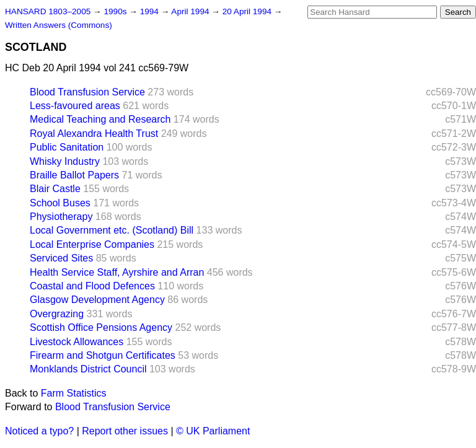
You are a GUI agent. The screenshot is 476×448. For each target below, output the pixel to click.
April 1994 (191, 11)
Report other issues (125, 431)
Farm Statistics (74, 393)
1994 (151, 11)
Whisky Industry (65, 161)
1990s (116, 11)
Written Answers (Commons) (59, 25)
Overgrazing (57, 314)
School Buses (60, 203)
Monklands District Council (88, 369)
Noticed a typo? (39, 431)
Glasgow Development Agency (97, 300)
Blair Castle (55, 189)
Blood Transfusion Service (87, 92)
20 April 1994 (248, 11)
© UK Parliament (213, 431)
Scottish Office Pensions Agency (101, 327)
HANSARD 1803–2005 (48, 11)
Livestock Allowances (77, 342)
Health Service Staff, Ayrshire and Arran (117, 272)
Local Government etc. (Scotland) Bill (112, 230)
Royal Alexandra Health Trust (94, 134)
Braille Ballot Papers (74, 175)
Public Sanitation (67, 147)
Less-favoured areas (75, 106)
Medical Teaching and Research (100, 119)
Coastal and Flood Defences (92, 286)
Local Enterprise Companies (92, 244)
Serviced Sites (61, 258)
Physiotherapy (61, 217)
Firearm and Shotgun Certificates (103, 355)
